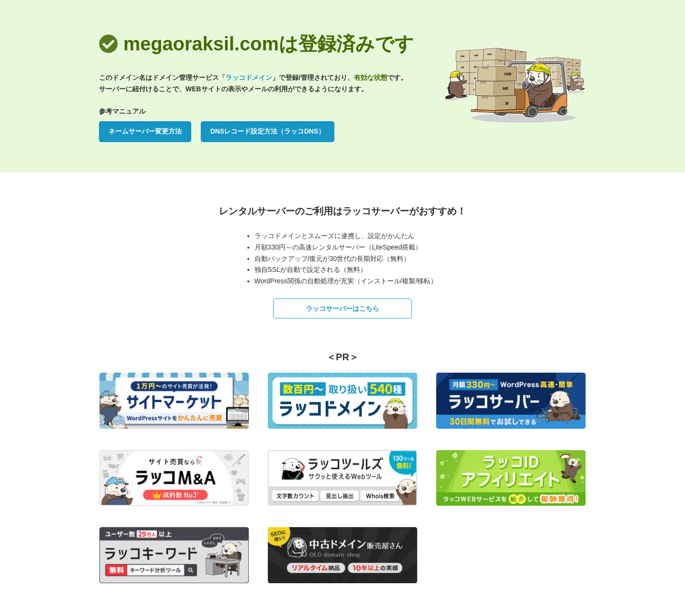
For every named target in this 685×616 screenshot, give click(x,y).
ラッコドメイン (249, 77)
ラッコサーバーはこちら (342, 308)
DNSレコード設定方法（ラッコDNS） (268, 131)
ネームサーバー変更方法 (145, 131)
